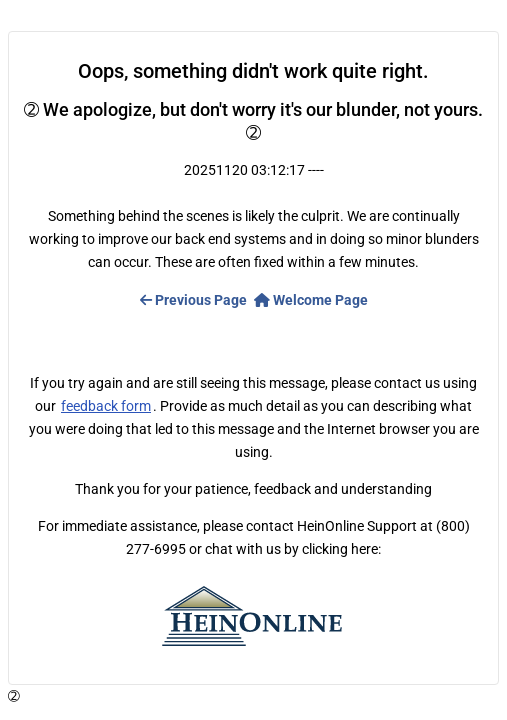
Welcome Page (311, 300)
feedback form (106, 406)
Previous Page (193, 300)
